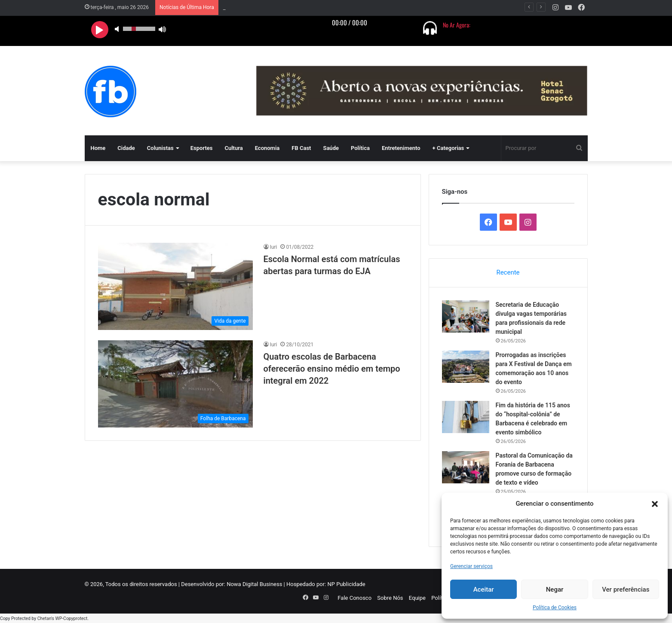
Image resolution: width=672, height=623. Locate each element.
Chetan (44, 618)
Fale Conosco (354, 598)
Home (98, 148)
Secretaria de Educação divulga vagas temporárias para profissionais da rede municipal (331, 8)
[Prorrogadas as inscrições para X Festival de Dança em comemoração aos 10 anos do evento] (466, 367)
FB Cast (301, 148)
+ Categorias (448, 148)
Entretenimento (401, 148)
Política (360, 148)
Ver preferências (626, 589)
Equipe (417, 598)
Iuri (274, 247)
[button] (655, 504)
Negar (555, 589)
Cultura (233, 148)
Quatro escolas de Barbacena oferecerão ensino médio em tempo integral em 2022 (332, 369)
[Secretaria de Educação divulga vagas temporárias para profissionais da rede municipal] (466, 316)
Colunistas (160, 148)
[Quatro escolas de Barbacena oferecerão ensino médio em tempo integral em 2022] (175, 384)
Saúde (331, 148)
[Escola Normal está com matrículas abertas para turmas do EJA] (175, 286)
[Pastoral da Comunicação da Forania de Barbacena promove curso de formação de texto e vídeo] (466, 467)
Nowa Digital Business (254, 584)
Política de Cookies (555, 608)
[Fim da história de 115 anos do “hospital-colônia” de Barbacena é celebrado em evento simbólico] (466, 417)
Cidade (126, 148)
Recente (508, 272)
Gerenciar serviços (471, 566)
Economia (267, 148)
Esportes (202, 148)
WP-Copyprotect (71, 618)
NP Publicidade (346, 584)
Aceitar (484, 589)
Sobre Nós (390, 598)
